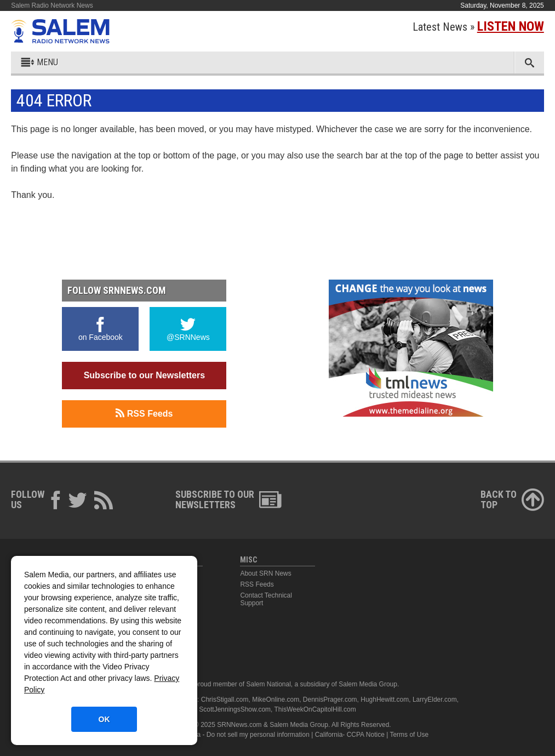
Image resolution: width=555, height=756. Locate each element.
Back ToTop (512, 499)
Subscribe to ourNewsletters (228, 499)
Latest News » (478, 27)
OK (104, 719)
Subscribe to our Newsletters (144, 375)
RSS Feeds (144, 413)
